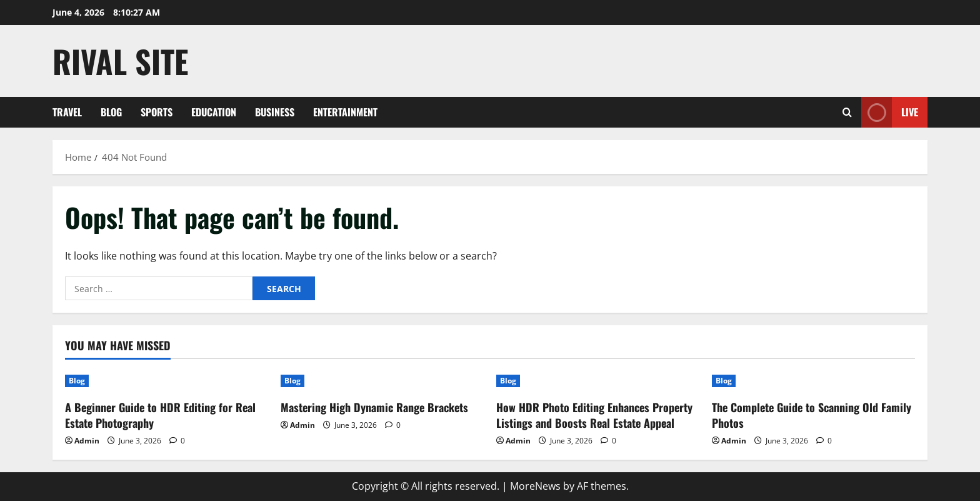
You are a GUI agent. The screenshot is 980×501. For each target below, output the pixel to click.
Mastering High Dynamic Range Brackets (374, 407)
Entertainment (345, 112)
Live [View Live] (890, 112)
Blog (111, 112)
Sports (157, 112)
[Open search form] (847, 112)
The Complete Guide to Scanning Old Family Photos (812, 415)
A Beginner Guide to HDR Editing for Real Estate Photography (160, 415)
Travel (67, 112)
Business (275, 112)
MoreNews (535, 486)
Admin (87, 441)
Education (214, 112)
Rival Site (120, 61)
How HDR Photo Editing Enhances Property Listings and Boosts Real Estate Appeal (594, 415)
